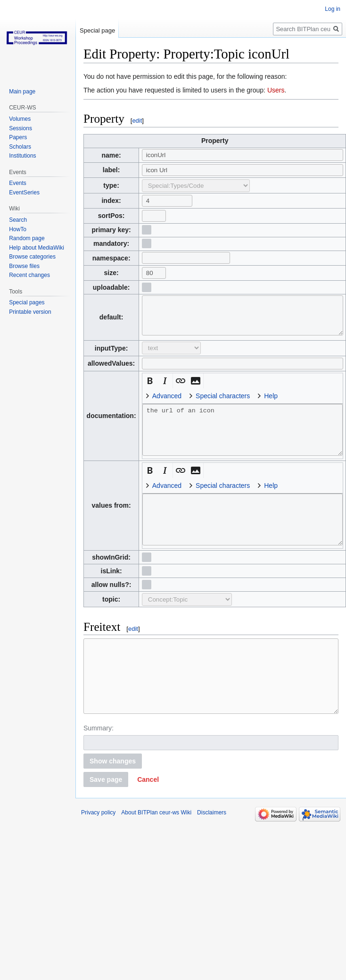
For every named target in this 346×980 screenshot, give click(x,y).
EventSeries (24, 193)
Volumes (20, 119)
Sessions (21, 128)
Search (18, 220)
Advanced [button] (167, 403)
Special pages (27, 302)
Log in (333, 9)
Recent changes (29, 275)
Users (276, 90)
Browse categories (32, 257)
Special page (97, 30)
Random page (27, 238)
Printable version (30, 312)
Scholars (20, 147)
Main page (22, 92)
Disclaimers (212, 834)
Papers (18, 137)
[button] (150, 388)
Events (18, 183)
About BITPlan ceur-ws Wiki (156, 834)
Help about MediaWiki (37, 248)
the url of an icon (243, 437)
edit (137, 121)
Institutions (22, 156)
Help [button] (271, 403)
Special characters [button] (223, 403)
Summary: (99, 749)
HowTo (18, 229)
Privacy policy (98, 834)
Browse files (24, 266)
